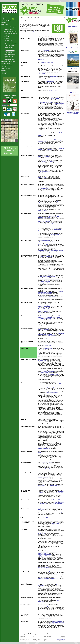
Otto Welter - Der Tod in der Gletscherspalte (73, 113)
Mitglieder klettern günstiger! (10, 96)
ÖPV (60, 384)
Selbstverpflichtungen (57, 504)
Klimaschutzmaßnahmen (46, 102)
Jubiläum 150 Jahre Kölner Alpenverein (73, 26)
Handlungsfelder (42, 251)
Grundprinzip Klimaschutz (54, 317)
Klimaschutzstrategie (43, 156)
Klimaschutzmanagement (46, 256)
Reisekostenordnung (47, 462)
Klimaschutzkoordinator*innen (48, 224)
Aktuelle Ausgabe (73, 69)
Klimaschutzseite (42, 210)
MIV (58, 423)
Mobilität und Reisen (43, 372)
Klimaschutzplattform (43, 568)
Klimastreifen (48, 345)
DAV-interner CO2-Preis (46, 501)
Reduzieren (53, 162)
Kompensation (51, 252)
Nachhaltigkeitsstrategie (46, 172)
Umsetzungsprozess (43, 244)
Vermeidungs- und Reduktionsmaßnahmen (48, 217)
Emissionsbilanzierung (47, 63)
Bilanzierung (58, 140)
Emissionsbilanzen (43, 309)
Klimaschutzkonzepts (55, 439)
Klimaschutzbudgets (45, 282)
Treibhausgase (41, 73)
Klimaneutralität (51, 336)
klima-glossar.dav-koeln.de (61, 639)
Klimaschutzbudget (53, 309)
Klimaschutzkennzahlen (58, 623)
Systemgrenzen (56, 242)
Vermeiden (45, 162)
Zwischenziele (43, 504)
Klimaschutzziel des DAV (46, 319)
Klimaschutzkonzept (59, 104)
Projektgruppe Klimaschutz (45, 556)
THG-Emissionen (50, 81)
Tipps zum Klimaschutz (48, 371)
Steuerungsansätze (51, 243)
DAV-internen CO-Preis (44, 221)
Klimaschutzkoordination (44, 555)
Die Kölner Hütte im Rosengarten (73, 92)
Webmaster (35, 32)
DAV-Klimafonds (44, 188)
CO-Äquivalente (59, 545)
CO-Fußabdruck (51, 159)
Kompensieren (41, 163)
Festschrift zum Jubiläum (73, 48)
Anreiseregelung (46, 50)
